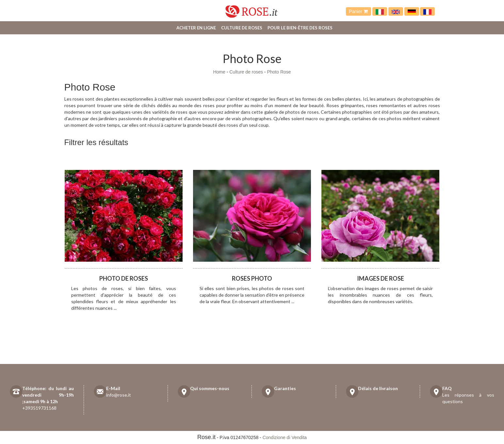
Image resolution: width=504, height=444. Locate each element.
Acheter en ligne (196, 28)
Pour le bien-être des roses (300, 28)
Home (219, 72)
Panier (358, 11)
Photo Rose (279, 72)
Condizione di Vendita (285, 437)
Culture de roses (242, 28)
